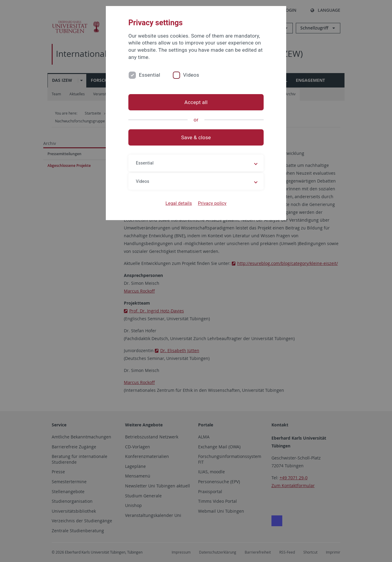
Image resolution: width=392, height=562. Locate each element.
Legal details (179, 203)
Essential (150, 75)
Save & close (196, 137)
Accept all (196, 102)
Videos (191, 75)
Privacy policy (212, 203)
